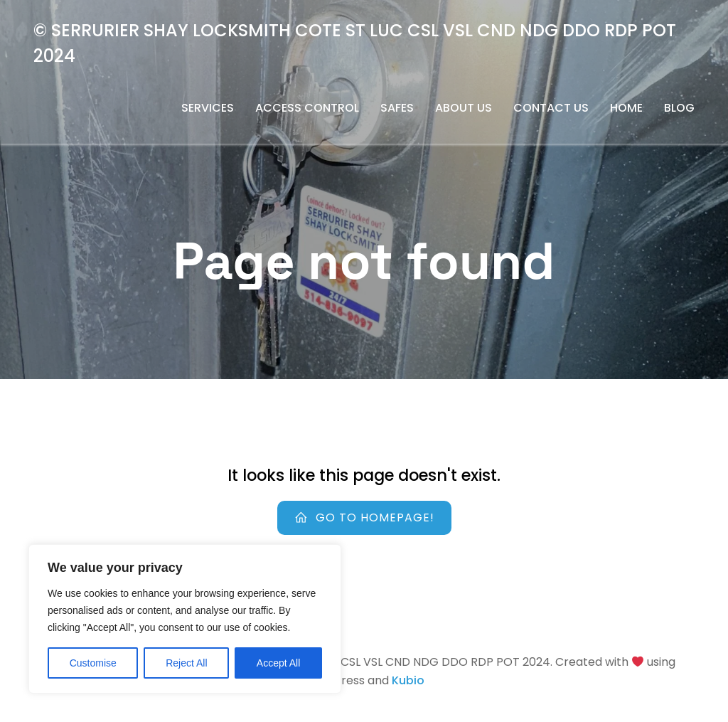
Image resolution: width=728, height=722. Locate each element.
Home (626, 108)
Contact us (551, 108)
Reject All (186, 663)
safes (397, 108)
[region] (185, 619)
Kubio (408, 680)
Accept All (278, 663)
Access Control (307, 108)
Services (208, 108)
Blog (679, 108)
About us (464, 108)
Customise (93, 663)
